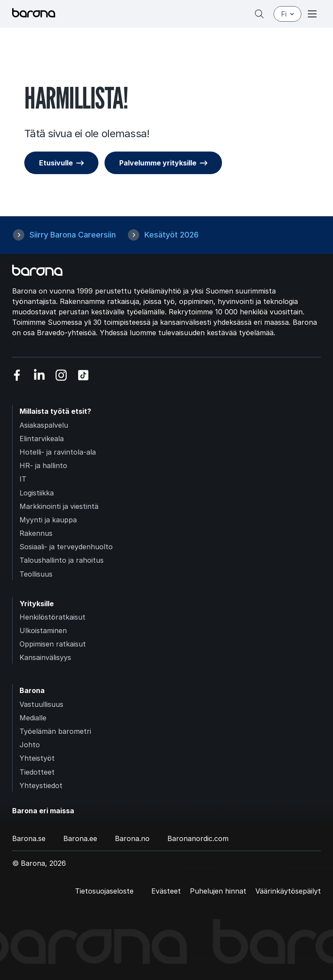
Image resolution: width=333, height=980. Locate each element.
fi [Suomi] (287, 14)
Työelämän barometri (55, 731)
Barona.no (132, 838)
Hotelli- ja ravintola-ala (58, 452)
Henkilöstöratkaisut (52, 617)
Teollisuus (36, 574)
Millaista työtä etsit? (55, 411)
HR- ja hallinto (43, 465)
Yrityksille (37, 604)
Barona (32, 690)
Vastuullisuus (41, 704)
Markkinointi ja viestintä (59, 506)
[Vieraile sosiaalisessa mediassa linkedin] (39, 375)
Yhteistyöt (37, 758)
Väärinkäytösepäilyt (288, 891)
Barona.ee (80, 838)
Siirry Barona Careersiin (73, 235)
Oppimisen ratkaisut (53, 644)
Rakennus (36, 533)
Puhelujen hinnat (218, 891)
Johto (30, 745)
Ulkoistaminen (43, 630)
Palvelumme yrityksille (158, 163)
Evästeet (166, 891)
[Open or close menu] (312, 14)
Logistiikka (37, 493)
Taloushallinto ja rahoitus (62, 560)
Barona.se (29, 838)
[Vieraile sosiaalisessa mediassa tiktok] (83, 375)
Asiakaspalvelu (44, 425)
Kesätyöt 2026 (171, 235)
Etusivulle (56, 163)
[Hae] (259, 14)
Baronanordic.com (198, 838)
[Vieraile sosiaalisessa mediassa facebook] (17, 375)
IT (23, 479)
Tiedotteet (37, 772)
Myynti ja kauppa (48, 520)
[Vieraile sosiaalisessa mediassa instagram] (61, 375)
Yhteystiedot (41, 785)
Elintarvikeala (42, 439)
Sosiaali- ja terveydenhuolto (66, 547)
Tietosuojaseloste (104, 891)
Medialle (33, 718)
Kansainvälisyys (45, 657)
